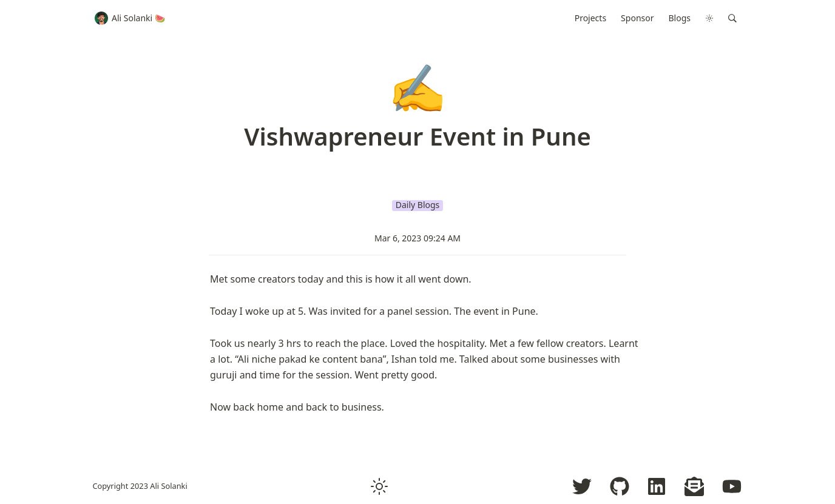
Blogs (680, 18)
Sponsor (637, 18)
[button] (732, 18)
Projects (590, 18)
